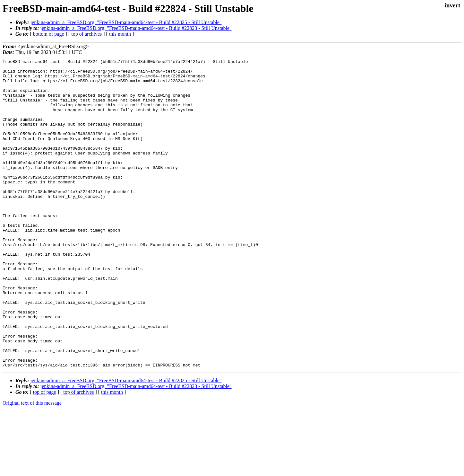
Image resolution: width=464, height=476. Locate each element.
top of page (45, 454)
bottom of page (49, 34)
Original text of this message (32, 465)
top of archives (86, 34)
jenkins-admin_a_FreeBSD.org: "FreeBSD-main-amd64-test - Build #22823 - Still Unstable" (136, 28)
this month (120, 34)
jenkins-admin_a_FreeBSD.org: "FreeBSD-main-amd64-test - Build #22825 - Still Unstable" (126, 22)
